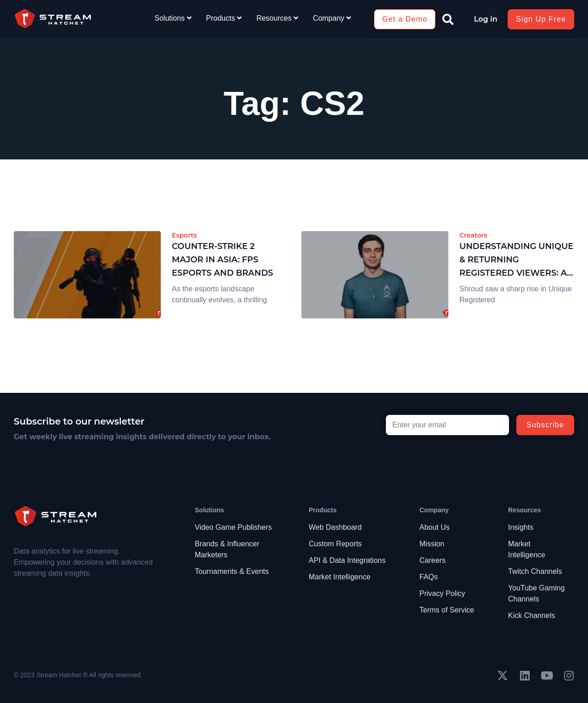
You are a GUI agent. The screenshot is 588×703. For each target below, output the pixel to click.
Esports (184, 235)
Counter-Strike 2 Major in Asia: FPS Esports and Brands (223, 260)
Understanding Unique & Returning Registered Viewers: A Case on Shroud (516, 260)
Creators (473, 235)
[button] (448, 19)
